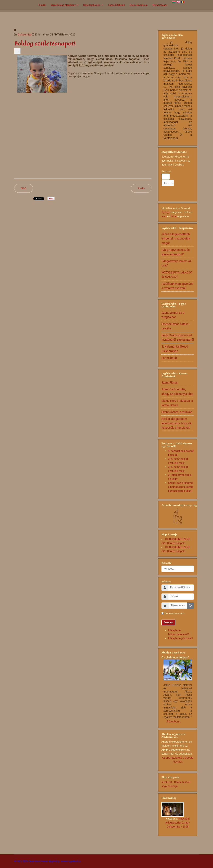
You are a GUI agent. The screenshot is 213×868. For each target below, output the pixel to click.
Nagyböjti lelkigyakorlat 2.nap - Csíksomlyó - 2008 (178, 823)
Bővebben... (174, 722)
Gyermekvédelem (139, 5)
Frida (174, 216)
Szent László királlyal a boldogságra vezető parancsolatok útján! (181, 487)
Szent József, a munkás (177, 412)
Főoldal (42, 5)
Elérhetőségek (160, 5)
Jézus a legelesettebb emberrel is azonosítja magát (176, 239)
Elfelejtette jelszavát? (181, 638)
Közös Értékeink (116, 5)
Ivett (164, 216)
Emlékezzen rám (174, 613)
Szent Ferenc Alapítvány (63, 5)
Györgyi (166, 212)
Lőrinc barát (169, 358)
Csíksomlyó (25, 35)
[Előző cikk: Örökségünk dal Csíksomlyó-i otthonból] (24, 188)
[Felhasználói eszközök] (17, 51)
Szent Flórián (170, 383)
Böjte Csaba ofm (92, 5)
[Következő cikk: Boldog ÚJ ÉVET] (141, 188)
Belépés (168, 622)
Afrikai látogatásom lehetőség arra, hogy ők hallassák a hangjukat (176, 423)
